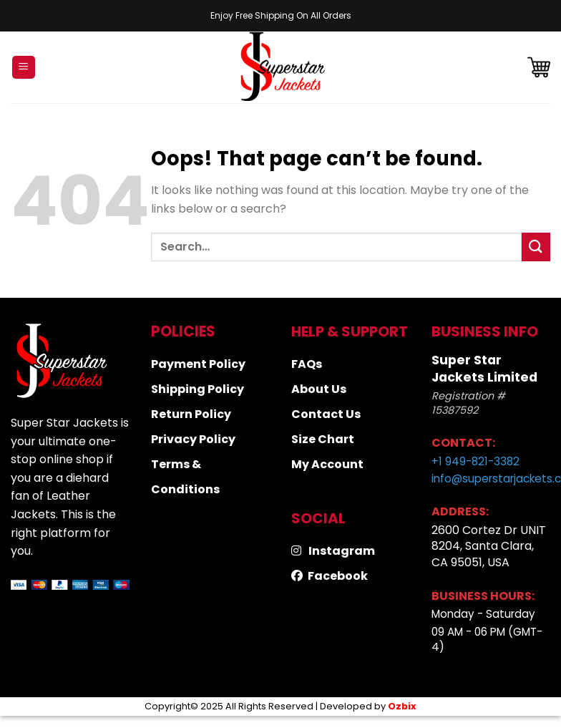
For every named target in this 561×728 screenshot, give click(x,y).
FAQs (307, 364)
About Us (319, 389)
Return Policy (191, 414)
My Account (327, 464)
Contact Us (326, 414)
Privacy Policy (193, 439)
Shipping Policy (197, 389)
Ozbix (402, 706)
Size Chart (323, 439)
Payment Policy (198, 364)
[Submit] (536, 247)
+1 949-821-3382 (475, 461)
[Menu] (24, 68)
